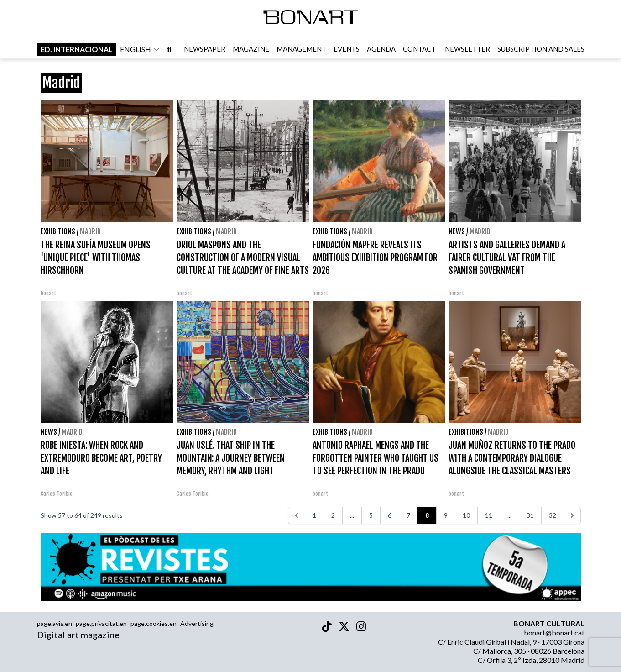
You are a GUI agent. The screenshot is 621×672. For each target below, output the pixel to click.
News (457, 231)
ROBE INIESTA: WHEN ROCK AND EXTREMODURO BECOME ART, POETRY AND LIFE (101, 458)
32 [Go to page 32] (553, 515)
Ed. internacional (77, 50)
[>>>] (572, 515)
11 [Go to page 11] (489, 515)
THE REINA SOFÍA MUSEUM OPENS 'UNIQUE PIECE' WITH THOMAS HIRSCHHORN (96, 258)
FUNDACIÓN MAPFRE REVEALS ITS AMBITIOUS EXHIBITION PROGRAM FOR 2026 (375, 258)
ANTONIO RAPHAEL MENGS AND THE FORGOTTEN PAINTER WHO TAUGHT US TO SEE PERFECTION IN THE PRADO (376, 458)
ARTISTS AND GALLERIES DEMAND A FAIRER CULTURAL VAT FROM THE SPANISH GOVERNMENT (507, 258)
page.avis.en (55, 623)
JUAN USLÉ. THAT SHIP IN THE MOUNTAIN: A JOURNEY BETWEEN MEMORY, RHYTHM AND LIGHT (231, 458)
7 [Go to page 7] (408, 515)
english (140, 50)
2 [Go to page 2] (333, 515)
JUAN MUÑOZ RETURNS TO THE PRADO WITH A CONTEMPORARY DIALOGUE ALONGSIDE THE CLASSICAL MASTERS (512, 458)
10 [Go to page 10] (466, 515)
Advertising (197, 623)
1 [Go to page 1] (314, 515)
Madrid (90, 231)
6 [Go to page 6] (390, 515)
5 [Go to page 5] (371, 515)
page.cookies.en (154, 623)
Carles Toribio (57, 494)
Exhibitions (58, 231)
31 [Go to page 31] (530, 515)
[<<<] (297, 515)
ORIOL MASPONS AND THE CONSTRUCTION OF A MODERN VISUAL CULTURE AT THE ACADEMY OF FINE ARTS (243, 258)
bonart (49, 293)
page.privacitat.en (101, 623)
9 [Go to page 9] (446, 515)
